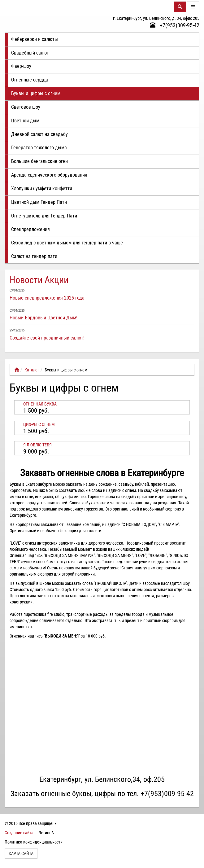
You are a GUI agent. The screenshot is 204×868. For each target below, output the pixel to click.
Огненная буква (40, 404)
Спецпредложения (30, 229)
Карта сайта (21, 853)
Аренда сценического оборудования (49, 175)
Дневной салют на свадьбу (39, 134)
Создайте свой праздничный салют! (47, 338)
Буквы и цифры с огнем (36, 93)
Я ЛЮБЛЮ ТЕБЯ (37, 445)
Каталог (32, 370)
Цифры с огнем (39, 424)
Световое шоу (26, 107)
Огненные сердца (30, 80)
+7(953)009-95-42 (175, 25)
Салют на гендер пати (34, 256)
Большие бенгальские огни (39, 161)
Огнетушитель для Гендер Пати (44, 216)
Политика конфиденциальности (34, 842)
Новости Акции (39, 280)
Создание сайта (19, 833)
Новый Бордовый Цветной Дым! (43, 318)
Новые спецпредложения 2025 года (47, 298)
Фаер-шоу (21, 66)
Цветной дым (25, 121)
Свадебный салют (30, 53)
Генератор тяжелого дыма (39, 148)
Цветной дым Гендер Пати (39, 202)
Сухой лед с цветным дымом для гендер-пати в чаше (67, 243)
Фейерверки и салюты (35, 39)
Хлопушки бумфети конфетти (42, 189)
